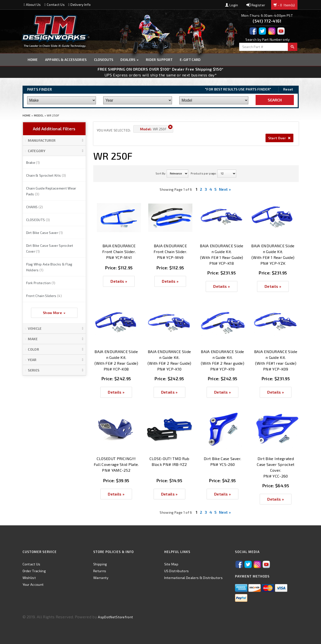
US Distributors (177, 571)
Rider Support (159, 60)
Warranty (101, 578)
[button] (54, 140)
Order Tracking (34, 571)
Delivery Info (79, 4)
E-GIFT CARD (190, 60)
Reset (288, 89)
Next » (225, 189)
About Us (32, 4)
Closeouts (104, 60)
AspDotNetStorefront (115, 617)
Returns (100, 571)
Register (256, 5)
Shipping (100, 564)
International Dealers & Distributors (194, 578)
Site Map (171, 564)
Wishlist (29, 578)
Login (232, 5)
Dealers (129, 60)
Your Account (33, 584)
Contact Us (55, 4)
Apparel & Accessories (66, 60)
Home (33, 60)
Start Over (279, 138)
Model (39, 115)
